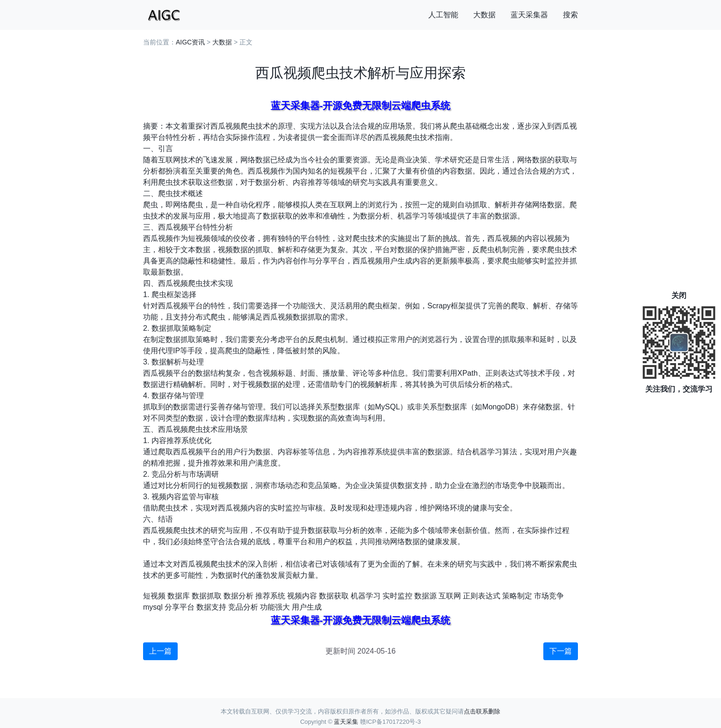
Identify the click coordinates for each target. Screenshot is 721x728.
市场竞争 (549, 596)
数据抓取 (207, 596)
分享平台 (180, 607)
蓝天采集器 (529, 15)
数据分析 (238, 596)
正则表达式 (482, 596)
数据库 (179, 596)
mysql (153, 607)
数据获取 (334, 596)
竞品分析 (243, 607)
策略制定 (517, 596)
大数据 (484, 15)
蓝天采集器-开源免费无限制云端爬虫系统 (361, 106)
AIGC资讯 (190, 42)
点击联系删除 (482, 711)
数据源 (425, 596)
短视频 (154, 596)
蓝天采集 (346, 722)
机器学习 (366, 596)
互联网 (450, 596)
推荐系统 (270, 596)
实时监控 (397, 596)
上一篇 (160, 651)
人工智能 (443, 15)
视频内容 (302, 596)
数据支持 (211, 607)
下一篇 (561, 651)
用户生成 (307, 607)
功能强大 (275, 607)
